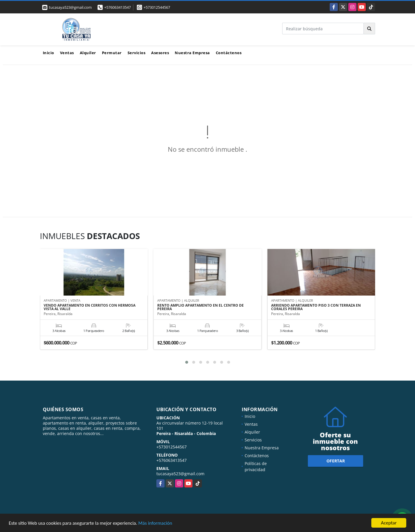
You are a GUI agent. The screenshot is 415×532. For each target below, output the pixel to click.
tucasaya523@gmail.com (180, 474)
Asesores (160, 53)
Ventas (67, 53)
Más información (155, 523)
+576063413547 (118, 7)
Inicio (48, 53)
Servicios (137, 53)
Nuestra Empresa (192, 53)
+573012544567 (157, 7)
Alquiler (88, 53)
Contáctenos (229, 53)
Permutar (112, 53)
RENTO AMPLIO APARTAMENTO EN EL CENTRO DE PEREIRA (201, 307)
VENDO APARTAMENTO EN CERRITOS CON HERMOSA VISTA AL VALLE (90, 307)
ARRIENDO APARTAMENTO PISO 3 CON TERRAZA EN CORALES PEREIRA (316, 307)
